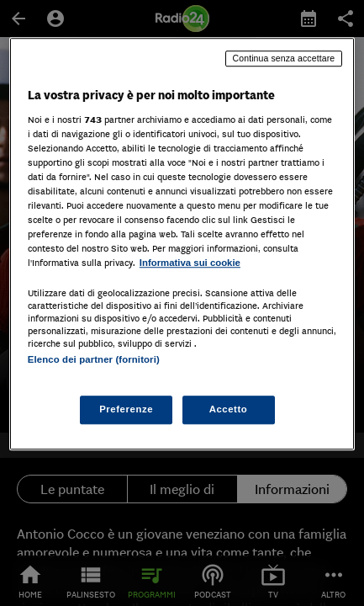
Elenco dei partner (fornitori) (94, 360)
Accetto (229, 409)
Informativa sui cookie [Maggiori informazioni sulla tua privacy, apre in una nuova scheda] (190, 263)
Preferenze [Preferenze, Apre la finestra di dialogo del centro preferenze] (126, 409)
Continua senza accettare (284, 58)
